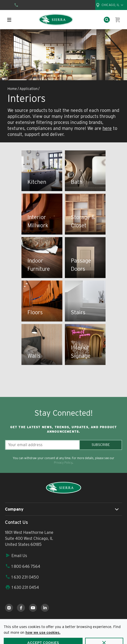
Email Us (16, 556)
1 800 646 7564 (23, 566)
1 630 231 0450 (22, 577)
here (107, 128)
